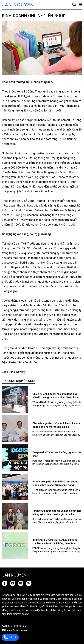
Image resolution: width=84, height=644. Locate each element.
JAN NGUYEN (18, 5)
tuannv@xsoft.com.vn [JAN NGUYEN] (15, 630)
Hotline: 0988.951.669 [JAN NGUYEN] (15, 626)
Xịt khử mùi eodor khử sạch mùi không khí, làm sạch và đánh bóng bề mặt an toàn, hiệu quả (55, 544)
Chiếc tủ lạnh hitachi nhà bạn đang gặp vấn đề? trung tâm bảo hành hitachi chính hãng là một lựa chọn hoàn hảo (57, 397)
